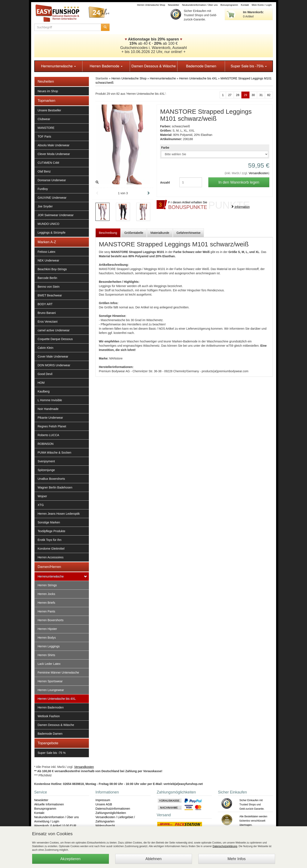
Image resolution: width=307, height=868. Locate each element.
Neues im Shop (48, 91)
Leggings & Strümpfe (52, 233)
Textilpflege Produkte (52, 531)
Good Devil (45, 374)
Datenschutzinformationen (113, 809)
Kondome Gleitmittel (51, 549)
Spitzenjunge (46, 470)
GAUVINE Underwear (52, 198)
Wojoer (42, 496)
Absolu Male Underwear (54, 145)
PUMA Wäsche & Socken (55, 453)
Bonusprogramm (229, 5)
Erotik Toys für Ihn (50, 540)
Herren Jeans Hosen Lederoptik (59, 514)
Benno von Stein (49, 287)
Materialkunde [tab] (160, 233)
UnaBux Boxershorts (51, 479)
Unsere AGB (104, 804)
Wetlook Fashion (49, 716)
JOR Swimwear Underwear (56, 215)
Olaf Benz (44, 171)
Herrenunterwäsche (58, 66)
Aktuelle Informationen (49, 804)
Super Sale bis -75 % (52, 753)
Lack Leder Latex (49, 664)
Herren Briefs (46, 603)
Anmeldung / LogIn (47, 821)
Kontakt (245, 5)
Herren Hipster (47, 629)
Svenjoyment (46, 461)
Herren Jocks (46, 594)
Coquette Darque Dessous (55, 339)
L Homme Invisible (50, 400)
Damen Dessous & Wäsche (154, 66)
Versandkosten (259, 173)
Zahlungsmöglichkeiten (111, 813)
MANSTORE (46, 128)
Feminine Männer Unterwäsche (58, 673)
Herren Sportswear (50, 681)
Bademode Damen (201, 66)
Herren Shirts (46, 655)
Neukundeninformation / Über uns (200, 5)
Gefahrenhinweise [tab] (188, 233)
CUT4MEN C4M (48, 163)
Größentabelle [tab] (134, 233)
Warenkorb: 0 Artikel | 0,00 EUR (55, 826)
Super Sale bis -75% (249, 66)
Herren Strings (47, 585)
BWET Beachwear (50, 295)
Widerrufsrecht (105, 826)
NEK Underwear (48, 260)
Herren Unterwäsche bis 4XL (57, 699)
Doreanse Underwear (52, 180)
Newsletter (174, 5)
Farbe (165, 148)
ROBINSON (46, 444)
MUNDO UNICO (49, 224)
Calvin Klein (46, 348)
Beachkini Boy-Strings (52, 269)
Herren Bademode (106, 66)
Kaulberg (44, 391)
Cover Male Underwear (53, 356)
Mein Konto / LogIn (262, 5)
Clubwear (44, 119)
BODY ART (45, 304)
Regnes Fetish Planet (52, 426)
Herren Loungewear (51, 690)
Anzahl (165, 183)
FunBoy (43, 189)
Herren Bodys (47, 638)
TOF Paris (45, 137)
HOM (41, 383)
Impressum (103, 800)
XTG (41, 505)
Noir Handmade (48, 409)
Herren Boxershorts (51, 620)
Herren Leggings (49, 646)
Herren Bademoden (51, 707)
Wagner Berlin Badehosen (55, 487)
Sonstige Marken (49, 522)
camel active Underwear (54, 330)
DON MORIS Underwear (54, 365)
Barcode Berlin (48, 278)
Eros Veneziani (48, 322)
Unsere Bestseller (50, 110)
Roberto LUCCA (48, 435)
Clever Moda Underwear (54, 154)
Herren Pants (46, 611)
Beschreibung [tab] (108, 233)
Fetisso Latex (47, 252)
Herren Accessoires (51, 557)
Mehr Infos (237, 859)
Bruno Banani (47, 313)
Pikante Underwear (50, 418)
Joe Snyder (45, 206)
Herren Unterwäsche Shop (151, 5)
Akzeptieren (70, 859)
